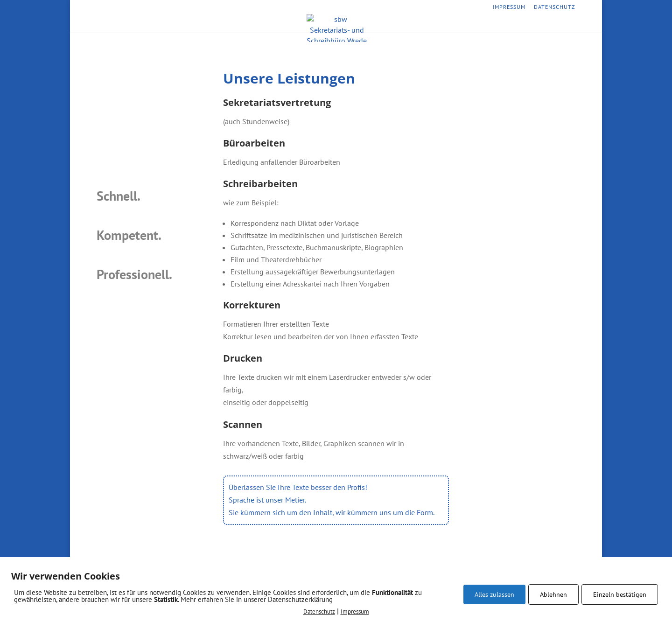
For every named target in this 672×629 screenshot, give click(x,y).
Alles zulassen (494, 594)
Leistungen (320, 25)
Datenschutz (555, 7)
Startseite (275, 25)
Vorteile (363, 25)
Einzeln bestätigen (620, 594)
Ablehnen (553, 594)
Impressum (509, 7)
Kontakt (401, 25)
